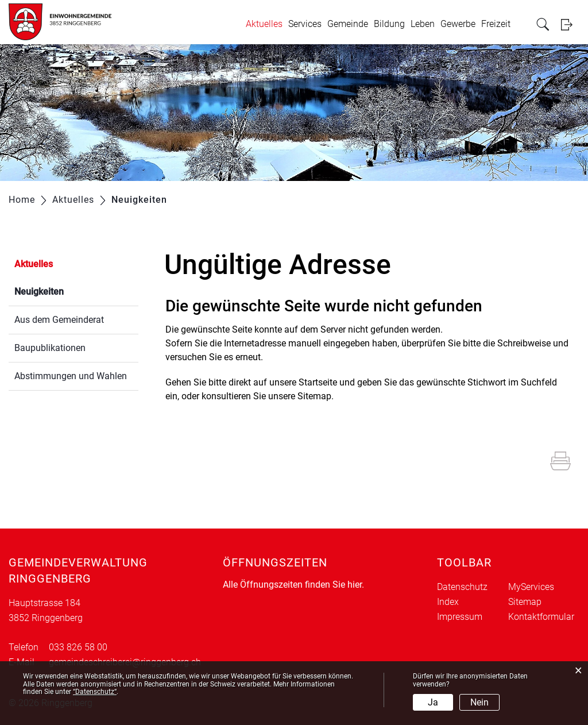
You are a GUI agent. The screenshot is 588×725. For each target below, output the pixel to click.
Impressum (460, 617)
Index (448, 602)
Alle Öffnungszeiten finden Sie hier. (293, 585)
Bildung (389, 24)
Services (305, 24)
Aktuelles (264, 24)
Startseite (318, 382)
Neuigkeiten (66, 290)
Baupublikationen (50, 348)
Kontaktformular (541, 617)
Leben (423, 24)
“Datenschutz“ (95, 692)
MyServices (531, 587)
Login (570, 24)
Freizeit (496, 24)
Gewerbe (458, 24)
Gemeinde (348, 24)
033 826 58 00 (78, 647)
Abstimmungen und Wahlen (71, 376)
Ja (433, 702)
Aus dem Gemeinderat (59, 320)
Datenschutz (462, 587)
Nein (479, 702)
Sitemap (525, 602)
